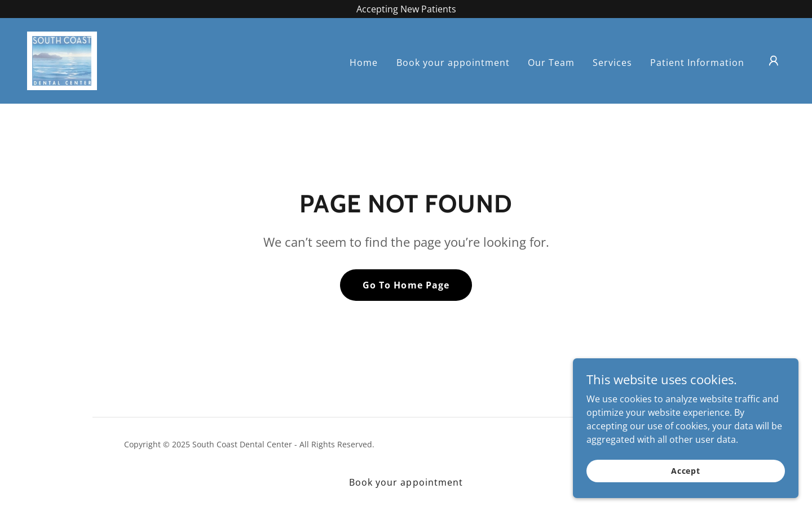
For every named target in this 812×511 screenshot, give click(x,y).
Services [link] (612, 63)
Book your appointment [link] (453, 63)
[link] (62, 60)
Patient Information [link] (697, 63)
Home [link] (364, 63)
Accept (686, 471)
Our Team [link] (551, 63)
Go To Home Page (406, 285)
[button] (774, 61)
